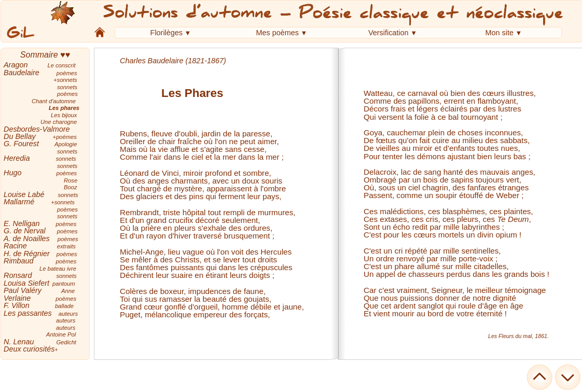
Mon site (500, 33)
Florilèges (167, 33)
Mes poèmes (278, 33)
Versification (389, 33)
